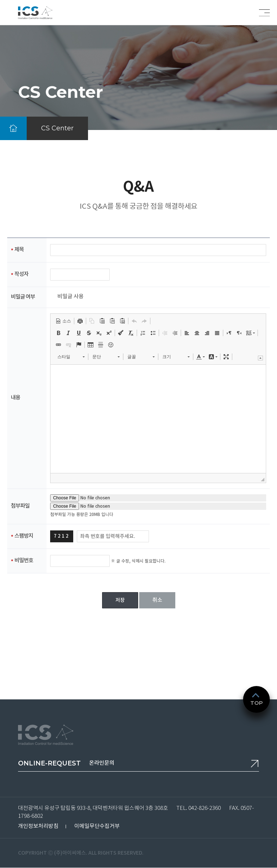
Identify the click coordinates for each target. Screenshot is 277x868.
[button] (63, 321)
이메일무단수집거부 (97, 826)
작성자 (21, 274)
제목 (19, 250)
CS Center (57, 128)
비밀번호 (24, 561)
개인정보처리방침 (38, 826)
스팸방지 (24, 536)
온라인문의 (66, 763)
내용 (16, 398)
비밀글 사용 (71, 297)
